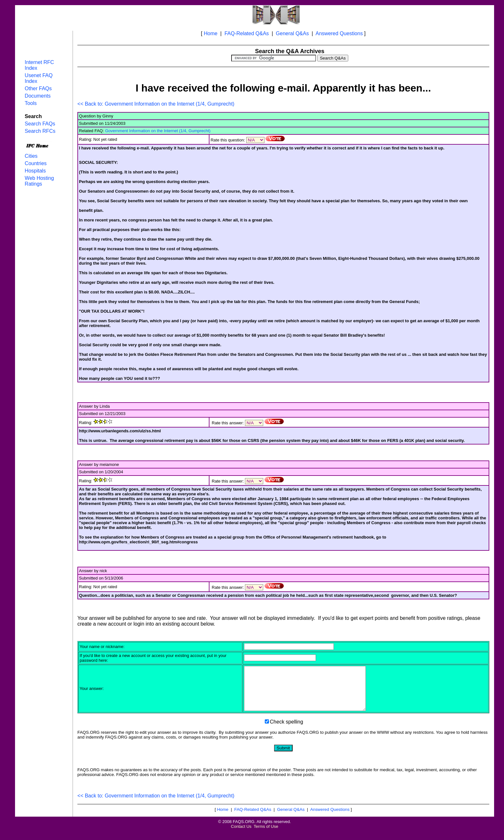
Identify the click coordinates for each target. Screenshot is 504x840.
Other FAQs (38, 88)
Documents (38, 96)
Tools (31, 103)
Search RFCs (40, 131)
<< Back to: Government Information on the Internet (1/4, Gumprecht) (156, 104)
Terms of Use (266, 835)
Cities (31, 156)
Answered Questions (339, 33)
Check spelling (287, 730)
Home (211, 33)
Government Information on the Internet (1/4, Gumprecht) (158, 131)
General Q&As (292, 33)
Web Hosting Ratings (39, 181)
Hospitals (35, 171)
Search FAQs (40, 124)
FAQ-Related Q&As (247, 33)
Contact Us (241, 835)
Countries (35, 163)
